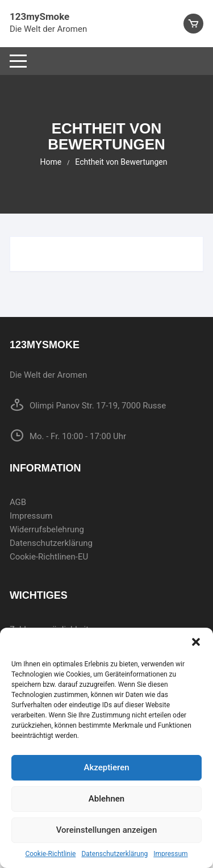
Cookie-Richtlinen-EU (49, 557)
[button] (196, 642)
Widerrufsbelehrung (47, 529)
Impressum (170, 854)
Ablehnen (106, 799)
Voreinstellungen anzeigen (107, 830)
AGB (18, 502)
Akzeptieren (106, 767)
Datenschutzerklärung (114, 854)
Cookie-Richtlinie (50, 854)
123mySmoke (39, 16)
